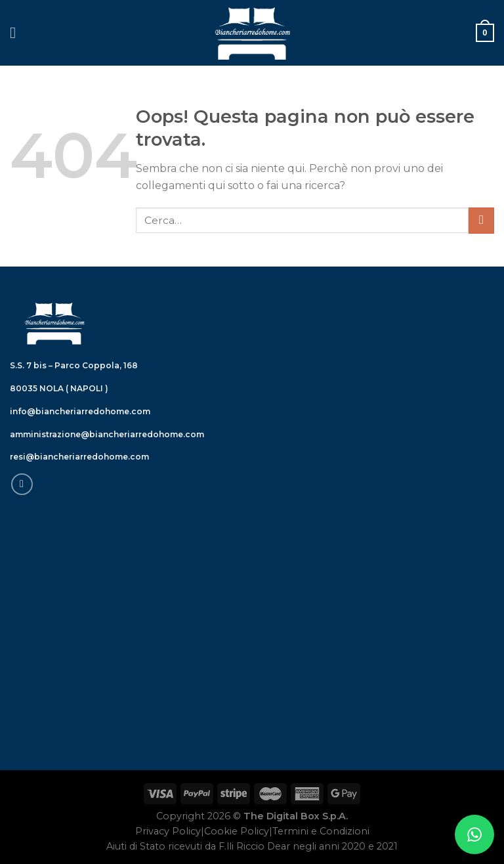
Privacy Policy (168, 831)
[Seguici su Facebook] (22, 484)
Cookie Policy (237, 831)
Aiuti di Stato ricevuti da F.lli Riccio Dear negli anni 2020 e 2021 (252, 846)
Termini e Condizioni (321, 831)
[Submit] (481, 220)
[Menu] (18, 32)
